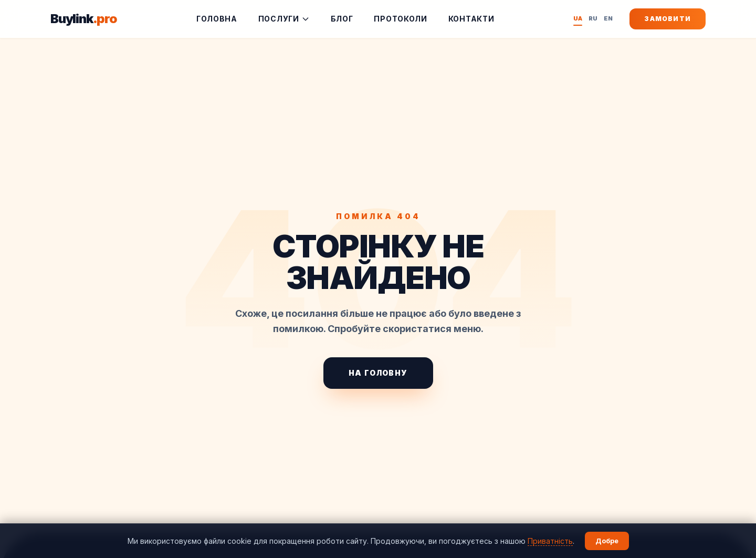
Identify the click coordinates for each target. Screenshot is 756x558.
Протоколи (400, 19)
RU (593, 18)
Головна (217, 19)
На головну (378, 373)
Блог (342, 19)
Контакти (471, 19)
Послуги (284, 19)
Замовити (668, 19)
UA (578, 19)
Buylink (84, 19)
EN (608, 18)
